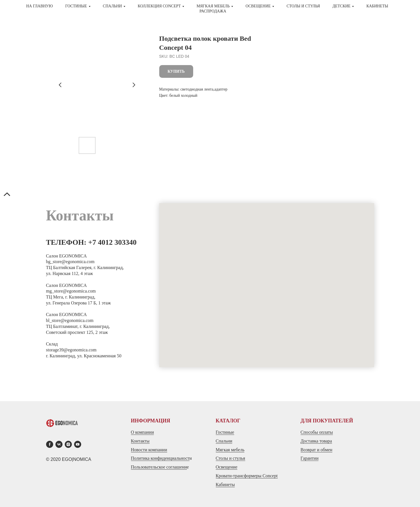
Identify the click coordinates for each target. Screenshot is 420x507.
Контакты (140, 441)
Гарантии (310, 458)
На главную (40, 6)
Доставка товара (316, 441)
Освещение (227, 467)
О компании (143, 432)
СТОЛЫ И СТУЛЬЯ (303, 6)
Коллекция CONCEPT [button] (159, 6)
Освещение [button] (258, 6)
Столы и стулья (231, 458)
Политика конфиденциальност (160, 458)
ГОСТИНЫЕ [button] (76, 6)
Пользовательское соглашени (159, 467)
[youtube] (78, 444)
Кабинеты (377, 6)
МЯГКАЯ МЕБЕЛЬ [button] (213, 6)
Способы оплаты (317, 432)
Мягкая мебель (230, 450)
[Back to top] (7, 195)
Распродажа (213, 11)
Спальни (224, 441)
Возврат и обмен (317, 450)
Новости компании (149, 450)
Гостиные (225, 432)
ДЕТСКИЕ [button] (341, 6)
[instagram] (68, 444)
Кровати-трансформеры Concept (247, 476)
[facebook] (50, 444)
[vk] (59, 444)
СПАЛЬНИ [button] (112, 6)
